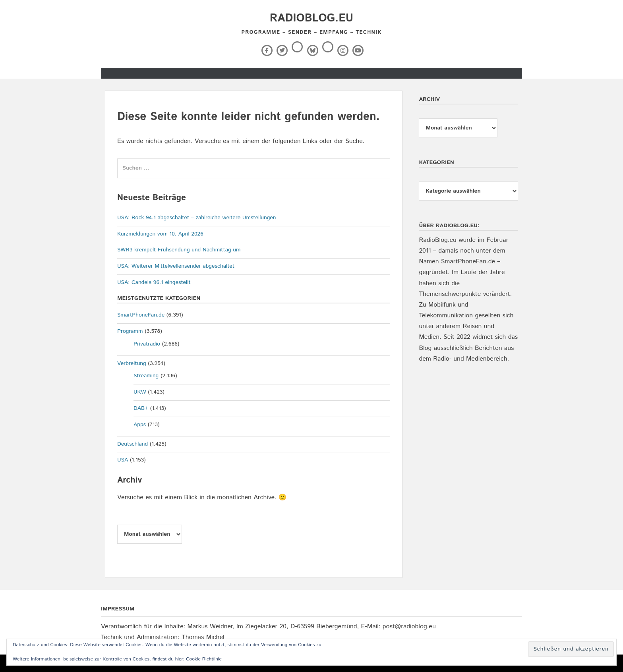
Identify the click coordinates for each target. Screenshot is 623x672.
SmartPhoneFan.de (141, 315)
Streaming (146, 376)
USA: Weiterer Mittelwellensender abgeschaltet (176, 266)
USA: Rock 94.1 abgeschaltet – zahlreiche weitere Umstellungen (197, 218)
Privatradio (147, 344)
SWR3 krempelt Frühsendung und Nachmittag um (179, 250)
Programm (130, 331)
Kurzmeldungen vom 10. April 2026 (160, 234)
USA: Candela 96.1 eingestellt (154, 282)
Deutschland (133, 444)
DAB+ (141, 408)
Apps (140, 425)
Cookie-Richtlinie (204, 659)
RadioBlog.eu (311, 18)
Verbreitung (132, 363)
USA (123, 460)
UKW (140, 392)
